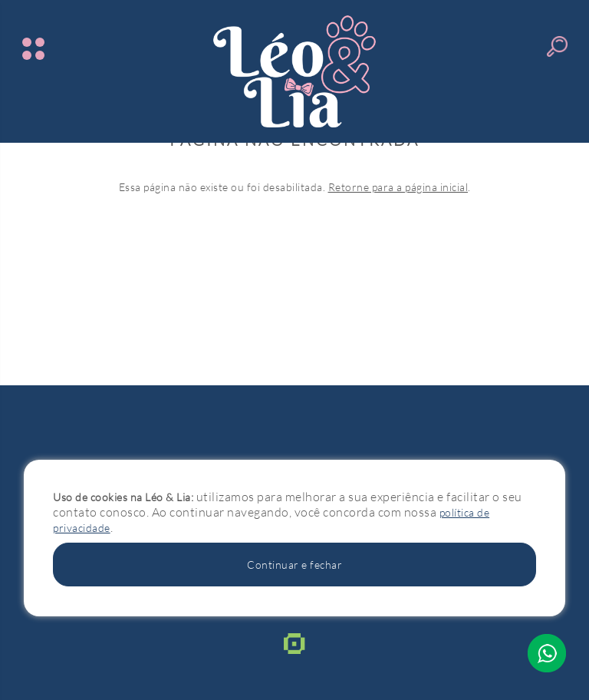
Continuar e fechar (294, 565)
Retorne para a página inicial (398, 187)
